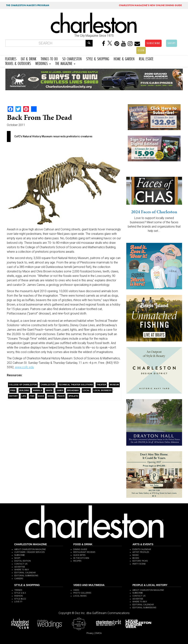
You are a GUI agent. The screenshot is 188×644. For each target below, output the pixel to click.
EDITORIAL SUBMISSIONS (26, 576)
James (60, 390)
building (24, 390)
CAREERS (19, 579)
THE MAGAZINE (65, 63)
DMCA (98, 633)
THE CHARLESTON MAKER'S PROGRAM (28, 5)
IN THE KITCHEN (81, 558)
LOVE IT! (18, 602)
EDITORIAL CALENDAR (25, 573)
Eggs (41, 396)
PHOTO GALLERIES (82, 593)
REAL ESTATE (146, 58)
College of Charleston (23, 385)
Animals (38, 390)
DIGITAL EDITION (23, 561)
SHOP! (172, 43)
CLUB (141, 50)
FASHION (19, 596)
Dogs (51, 396)
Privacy (90, 633)
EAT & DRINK (29, 58)
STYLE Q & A (20, 593)
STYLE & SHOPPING (98, 58)
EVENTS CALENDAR (142, 549)
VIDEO (76, 590)
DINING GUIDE (80, 549)
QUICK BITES (79, 555)
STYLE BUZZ (20, 599)
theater (101, 385)
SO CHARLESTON (72, 58)
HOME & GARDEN (124, 58)
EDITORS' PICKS (140, 561)
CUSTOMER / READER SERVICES (29, 552)
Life (24, 396)
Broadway (73, 390)
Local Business (103, 390)
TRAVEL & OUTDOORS (18, 63)
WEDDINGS (43, 63)
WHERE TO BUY (22, 570)
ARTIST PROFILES (141, 552)
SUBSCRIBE (153, 43)
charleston (48, 385)
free (13, 390)
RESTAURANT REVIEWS (84, 552)
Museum (114, 385)
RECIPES (77, 561)
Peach (61, 396)
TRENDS (18, 590)
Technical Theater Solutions (76, 385)
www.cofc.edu (24, 367)
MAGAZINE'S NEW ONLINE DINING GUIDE (150, 5)
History (13, 396)
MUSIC (136, 555)
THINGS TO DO (49, 58)
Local (86, 390)
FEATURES (11, 58)
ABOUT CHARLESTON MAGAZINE (30, 549)
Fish (32, 396)
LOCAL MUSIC (80, 596)
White (49, 390)
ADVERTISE (20, 567)
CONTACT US (21, 564)
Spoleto (73, 396)
